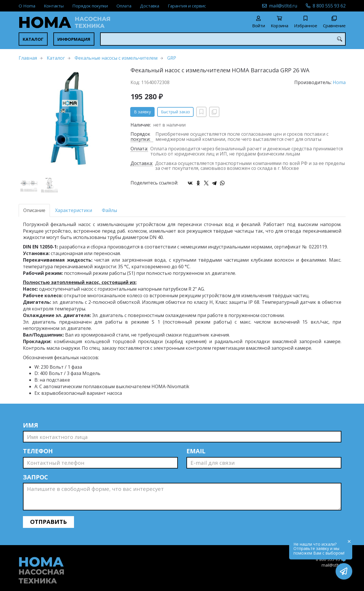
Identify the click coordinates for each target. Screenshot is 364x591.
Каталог (33, 39)
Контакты (54, 6)
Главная (28, 58)
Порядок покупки (90, 6)
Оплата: (139, 149)
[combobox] (223, 39)
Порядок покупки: (140, 137)
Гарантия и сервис (187, 6)
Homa (339, 82)
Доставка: (142, 164)
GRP (172, 58)
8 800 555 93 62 (329, 6)
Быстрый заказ (175, 112)
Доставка (150, 6)
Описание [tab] (34, 210)
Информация (74, 39)
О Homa (27, 6)
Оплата (124, 6)
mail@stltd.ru (283, 6)
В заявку (142, 112)
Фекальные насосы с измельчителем (116, 58)
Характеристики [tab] (74, 210)
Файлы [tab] (109, 210)
